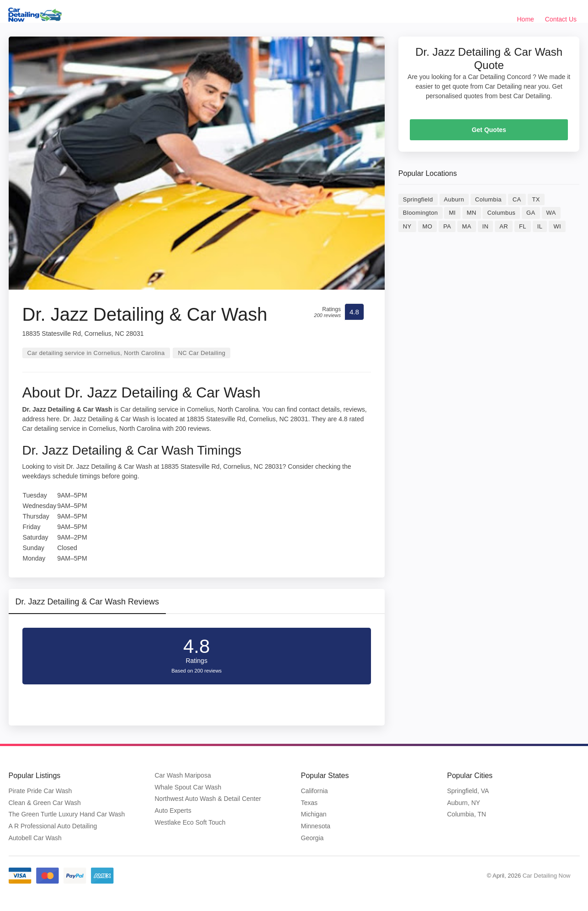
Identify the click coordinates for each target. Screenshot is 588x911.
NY (407, 226)
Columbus (501, 213)
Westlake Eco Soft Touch (190, 822)
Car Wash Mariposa (183, 775)
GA (531, 213)
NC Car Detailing (201, 353)
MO (428, 226)
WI (557, 226)
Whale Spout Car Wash (188, 787)
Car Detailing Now (547, 876)
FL (523, 226)
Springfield (418, 199)
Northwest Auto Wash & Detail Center (208, 799)
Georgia (313, 838)
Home (526, 19)
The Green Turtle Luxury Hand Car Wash (67, 814)
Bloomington (421, 213)
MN (472, 213)
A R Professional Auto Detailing (53, 826)
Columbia (488, 199)
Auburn (454, 199)
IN (486, 226)
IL (540, 226)
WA (551, 213)
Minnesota (316, 826)
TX (536, 199)
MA (466, 226)
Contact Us (561, 19)
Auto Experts (173, 810)
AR (504, 226)
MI (452, 213)
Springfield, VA (468, 791)
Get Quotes (489, 130)
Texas (310, 803)
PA (447, 226)
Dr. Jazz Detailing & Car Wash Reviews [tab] (87, 602)
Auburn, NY (464, 803)
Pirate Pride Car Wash (40, 791)
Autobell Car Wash (35, 838)
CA (517, 199)
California (315, 791)
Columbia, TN (467, 814)
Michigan (314, 814)
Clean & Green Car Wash (45, 803)
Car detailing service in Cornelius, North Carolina (96, 353)
